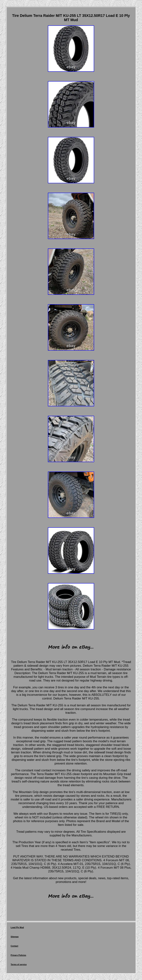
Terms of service (19, 964)
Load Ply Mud (17, 927)
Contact (15, 946)
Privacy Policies (18, 955)
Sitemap (15, 937)
